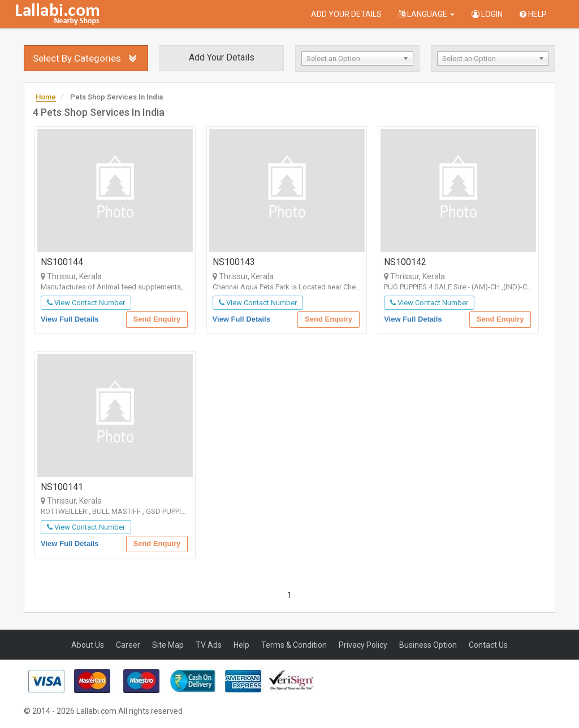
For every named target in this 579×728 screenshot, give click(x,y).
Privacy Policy (363, 645)
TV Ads (209, 645)
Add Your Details (346, 14)
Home (46, 97)
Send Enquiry (157, 319)
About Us (88, 645)
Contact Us (488, 645)
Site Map (168, 645)
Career (128, 645)
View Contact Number (86, 303)
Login (487, 14)
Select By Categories (77, 58)
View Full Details (70, 319)
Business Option (428, 645)
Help (533, 14)
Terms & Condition (294, 645)
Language (427, 14)
